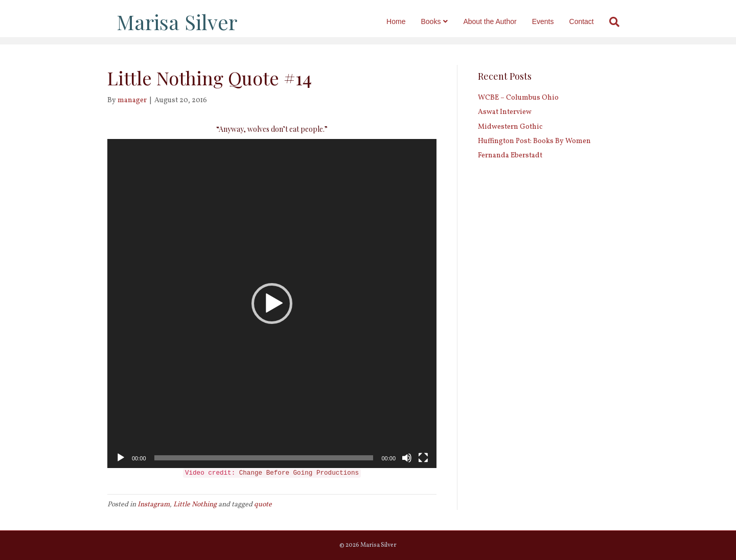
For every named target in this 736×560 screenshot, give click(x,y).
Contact (591, 21)
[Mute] (407, 458)
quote (263, 505)
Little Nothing (195, 505)
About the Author (499, 21)
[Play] (121, 458)
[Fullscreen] (423, 458)
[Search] (620, 22)
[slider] (264, 458)
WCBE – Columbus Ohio (518, 98)
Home (405, 21)
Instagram (154, 505)
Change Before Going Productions (299, 473)
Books (440, 21)
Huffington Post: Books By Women (534, 141)
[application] (272, 304)
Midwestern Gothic (510, 127)
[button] (272, 304)
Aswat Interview (505, 112)
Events (552, 21)
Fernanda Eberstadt (510, 156)
